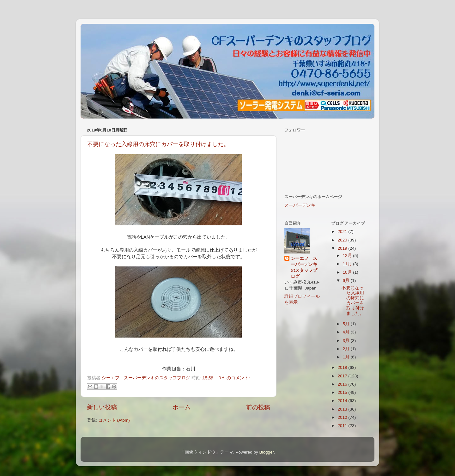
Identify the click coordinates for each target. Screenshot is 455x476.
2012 (343, 417)
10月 (348, 272)
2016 (343, 384)
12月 (348, 256)
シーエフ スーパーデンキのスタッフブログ (304, 267)
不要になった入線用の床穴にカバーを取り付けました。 (158, 144)
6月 (347, 281)
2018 (343, 367)
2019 (343, 248)
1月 (347, 357)
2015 (343, 392)
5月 (347, 324)
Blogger (266, 452)
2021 (343, 232)
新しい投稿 (102, 407)
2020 (343, 240)
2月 (347, 349)
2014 (343, 401)
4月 (347, 332)
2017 (343, 376)
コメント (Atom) (114, 420)
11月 (348, 264)
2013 (343, 409)
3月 (347, 341)
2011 (343, 426)
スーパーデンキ (300, 205)
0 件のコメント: (234, 378)
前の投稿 (258, 407)
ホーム (182, 407)
